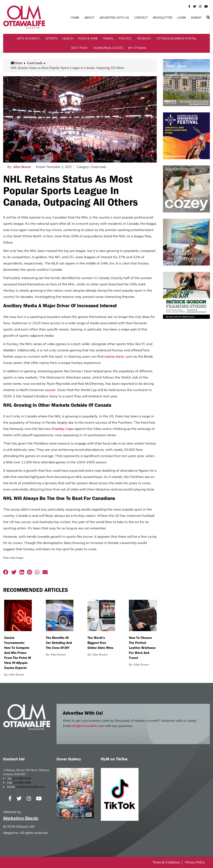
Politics (125, 38)
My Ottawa (137, 48)
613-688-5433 (22, 778)
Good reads (35, 63)
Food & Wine (88, 38)
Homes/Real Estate (108, 48)
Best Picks (79, 48)
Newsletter (163, 18)
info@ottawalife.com (88, 726)
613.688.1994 (22, 783)
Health (68, 38)
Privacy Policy (195, 862)
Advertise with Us (114, 18)
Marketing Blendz (21, 818)
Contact (141, 18)
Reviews (144, 38)
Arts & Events (28, 38)
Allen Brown (22, 167)
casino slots (114, 356)
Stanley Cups (63, 429)
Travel (108, 38)
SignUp (196, 18)
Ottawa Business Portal (177, 38)
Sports (51, 38)
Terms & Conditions (166, 862)
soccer (50, 390)
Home (75, 18)
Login (182, 18)
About (89, 18)
